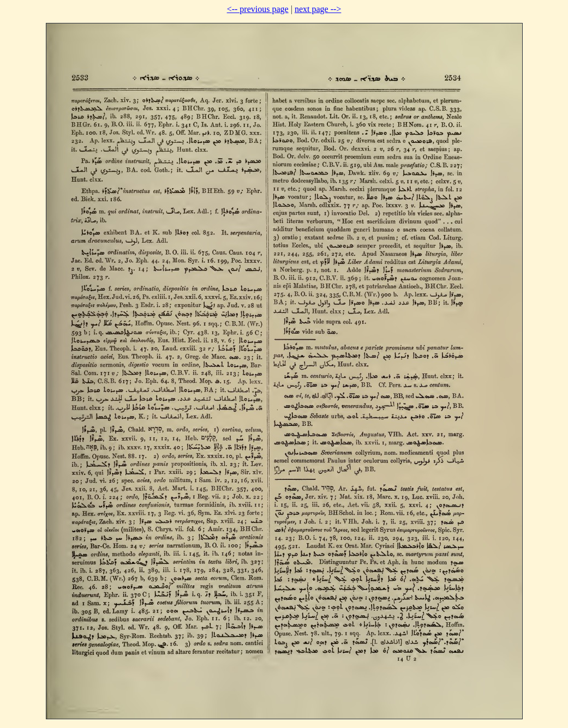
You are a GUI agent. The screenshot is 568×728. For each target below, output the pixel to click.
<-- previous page (258, 9)
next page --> (318, 9)
